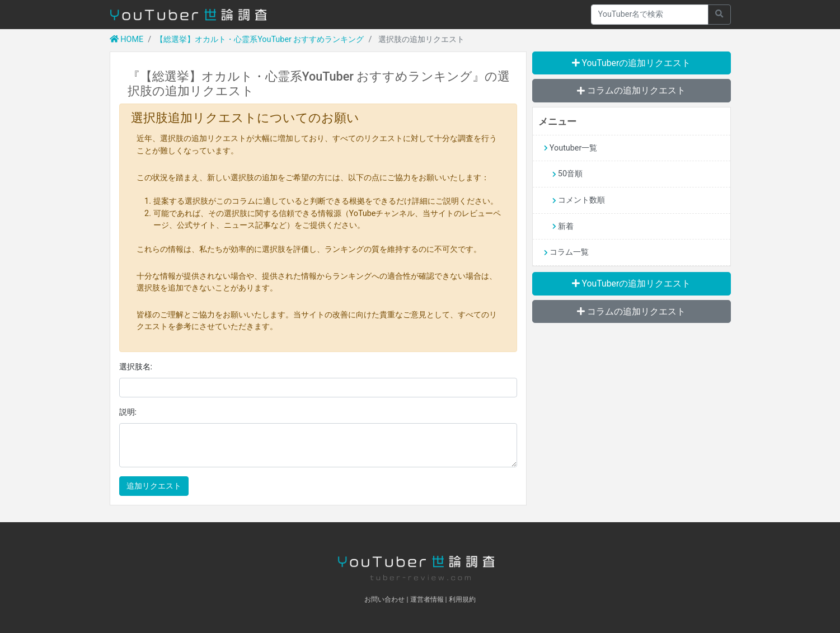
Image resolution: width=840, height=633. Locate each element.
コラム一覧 (566, 252)
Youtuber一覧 (571, 148)
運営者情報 (427, 599)
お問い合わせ (384, 599)
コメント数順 (579, 200)
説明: (128, 412)
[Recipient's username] (650, 15)
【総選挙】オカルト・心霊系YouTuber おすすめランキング (260, 39)
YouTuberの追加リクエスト (632, 63)
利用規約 (462, 599)
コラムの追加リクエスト (631, 90)
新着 (563, 226)
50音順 (567, 174)
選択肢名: (136, 367)
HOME (127, 39)
